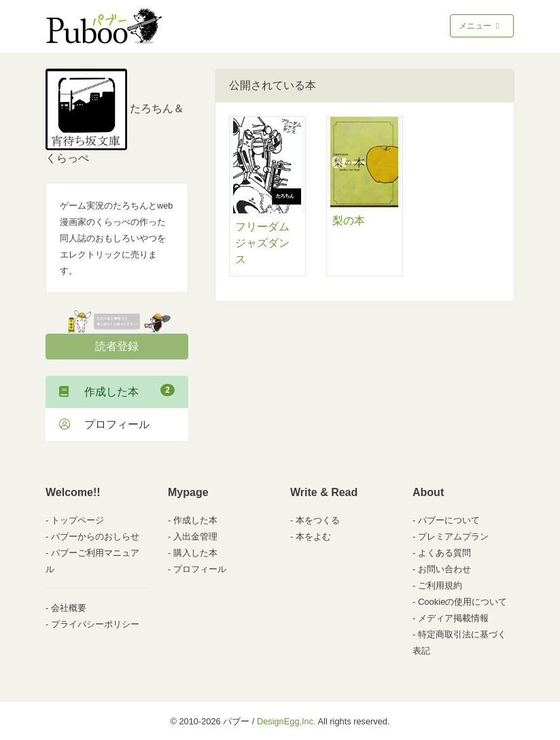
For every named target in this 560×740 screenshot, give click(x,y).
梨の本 (349, 221)
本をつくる (318, 520)
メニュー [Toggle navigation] (480, 26)
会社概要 (69, 608)
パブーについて (449, 520)
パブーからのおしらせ (95, 536)
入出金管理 (195, 536)
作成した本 (117, 391)
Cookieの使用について (462, 602)
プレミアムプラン (453, 536)
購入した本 (195, 553)
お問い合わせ (444, 569)
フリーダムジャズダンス (262, 243)
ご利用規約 (440, 585)
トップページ (77, 520)
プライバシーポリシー (95, 624)
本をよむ (313, 536)
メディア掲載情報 (453, 618)
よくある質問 (444, 553)
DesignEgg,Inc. (286, 721)
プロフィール (104, 424)
